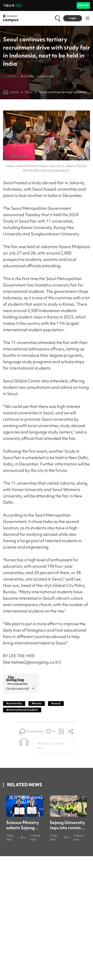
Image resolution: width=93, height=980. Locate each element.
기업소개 (13, 5)
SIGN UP (83, 5)
